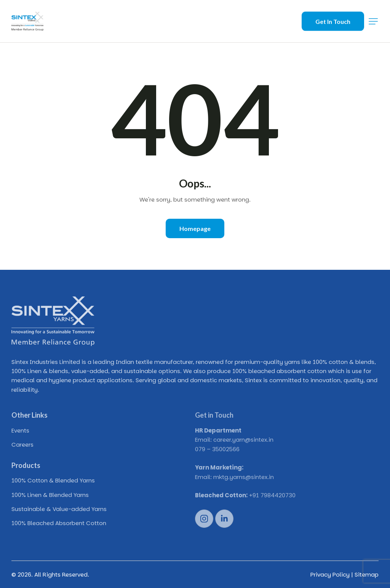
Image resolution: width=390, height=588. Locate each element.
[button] (373, 21)
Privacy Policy (330, 574)
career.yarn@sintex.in (243, 440)
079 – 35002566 (217, 449)
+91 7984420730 (272, 495)
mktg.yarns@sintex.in (244, 477)
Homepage (195, 228)
